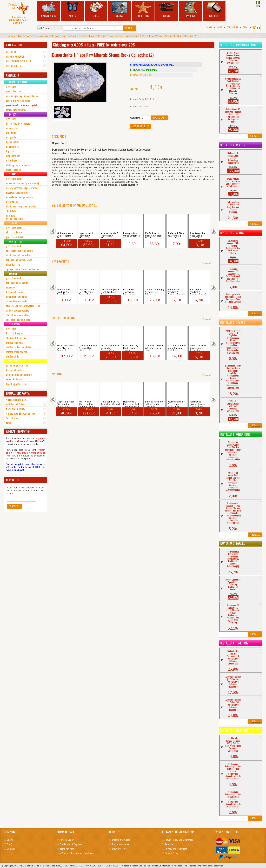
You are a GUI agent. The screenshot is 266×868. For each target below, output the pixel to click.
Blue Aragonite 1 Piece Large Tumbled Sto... (198, 235)
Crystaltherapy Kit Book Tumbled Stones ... (110, 291)
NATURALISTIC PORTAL (18, 394)
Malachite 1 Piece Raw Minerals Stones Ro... (66, 347)
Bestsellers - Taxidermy (234, 643)
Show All (207, 263)
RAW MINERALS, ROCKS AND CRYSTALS (154, 65)
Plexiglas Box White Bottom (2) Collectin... (132, 235)
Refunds (169, 844)
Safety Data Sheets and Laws (21, 413)
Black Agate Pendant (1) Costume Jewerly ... (176, 291)
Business (11, 840)
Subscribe (14, 506)
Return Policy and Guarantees (180, 840)
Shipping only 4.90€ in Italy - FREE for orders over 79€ (94, 45)
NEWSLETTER (13, 480)
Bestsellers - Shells (232, 233)
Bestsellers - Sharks (233, 322)
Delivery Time (119, 849)
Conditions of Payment (71, 844)
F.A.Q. (10, 844)
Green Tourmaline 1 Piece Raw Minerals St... (88, 347)
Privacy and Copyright (176, 849)
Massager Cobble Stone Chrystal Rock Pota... (177, 347)
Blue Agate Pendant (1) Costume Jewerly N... (198, 291)
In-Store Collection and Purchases (77, 853)
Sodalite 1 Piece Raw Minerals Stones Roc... (176, 235)
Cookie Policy (172, 853)
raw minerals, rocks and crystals (58, 36)
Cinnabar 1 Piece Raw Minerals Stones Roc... (88, 291)
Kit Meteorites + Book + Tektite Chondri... (65, 235)
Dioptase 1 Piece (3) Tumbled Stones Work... (66, 403)
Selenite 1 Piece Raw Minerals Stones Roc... (198, 347)
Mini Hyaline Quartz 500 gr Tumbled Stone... (88, 403)
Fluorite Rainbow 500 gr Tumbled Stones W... (154, 403)
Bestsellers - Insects (233, 145)
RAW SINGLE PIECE (143, 75)
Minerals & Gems (49, 9)
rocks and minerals (90, 36)
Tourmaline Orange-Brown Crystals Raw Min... (197, 403)
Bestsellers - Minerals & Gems (238, 45)
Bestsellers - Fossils (232, 544)
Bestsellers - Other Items (235, 434)
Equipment (214, 9)
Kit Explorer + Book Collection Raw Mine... (153, 235)
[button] (55, 231)
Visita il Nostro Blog (16, 400)
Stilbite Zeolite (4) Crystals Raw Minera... (155, 291)
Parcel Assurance (121, 844)
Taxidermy (191, 9)
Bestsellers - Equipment (234, 730)
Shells (96, 9)
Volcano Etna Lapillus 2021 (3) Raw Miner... (66, 291)
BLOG (245, 27)
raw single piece (112, 36)
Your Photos (12, 418)
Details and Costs (121, 840)
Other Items (143, 9)
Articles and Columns (16, 404)
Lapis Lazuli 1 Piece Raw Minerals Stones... (88, 235)
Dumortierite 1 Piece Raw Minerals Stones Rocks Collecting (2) (161, 36)
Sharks (120, 9)
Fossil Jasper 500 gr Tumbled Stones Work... (110, 347)
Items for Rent (67, 849)
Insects (72, 9)
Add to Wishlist (141, 126)
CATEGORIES (12, 75)
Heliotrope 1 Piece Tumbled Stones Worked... (132, 403)
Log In (209, 27)
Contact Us (232, 27)
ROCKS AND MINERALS (145, 70)
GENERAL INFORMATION (18, 432)
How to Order (67, 840)
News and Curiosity (16, 409)
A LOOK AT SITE (14, 45)
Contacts (11, 849)
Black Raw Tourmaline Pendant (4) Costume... (129, 291)
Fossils (167, 9)
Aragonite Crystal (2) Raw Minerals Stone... (154, 347)
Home (219, 27)
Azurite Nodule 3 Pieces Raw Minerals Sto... (110, 235)
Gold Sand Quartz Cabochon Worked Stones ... (110, 403)
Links (9, 423)
